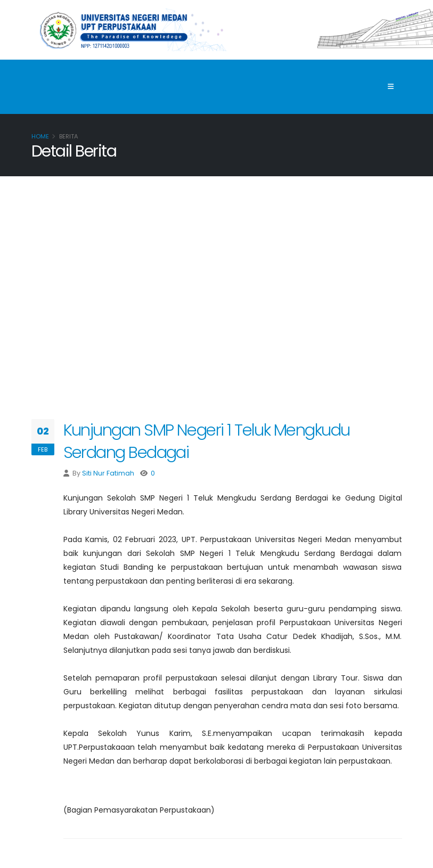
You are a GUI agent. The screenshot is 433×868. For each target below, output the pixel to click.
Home (40, 136)
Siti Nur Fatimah (108, 473)
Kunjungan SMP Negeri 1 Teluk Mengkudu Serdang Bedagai (207, 441)
